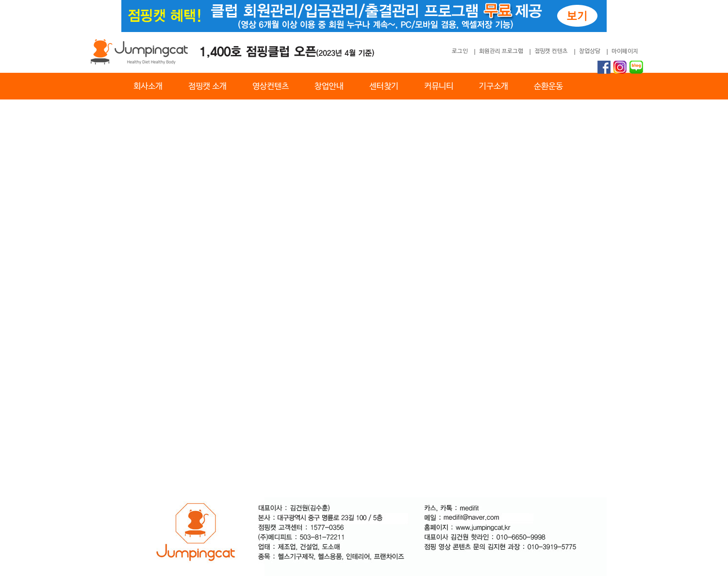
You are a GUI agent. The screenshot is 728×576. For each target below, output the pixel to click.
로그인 (460, 51)
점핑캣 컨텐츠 (551, 51)
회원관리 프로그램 (501, 51)
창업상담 (590, 51)
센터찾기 (384, 87)
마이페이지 (625, 51)
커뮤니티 (439, 87)
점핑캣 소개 (207, 87)
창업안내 (329, 87)
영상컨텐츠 (271, 87)
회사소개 (148, 87)
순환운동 (548, 87)
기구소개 (494, 87)
